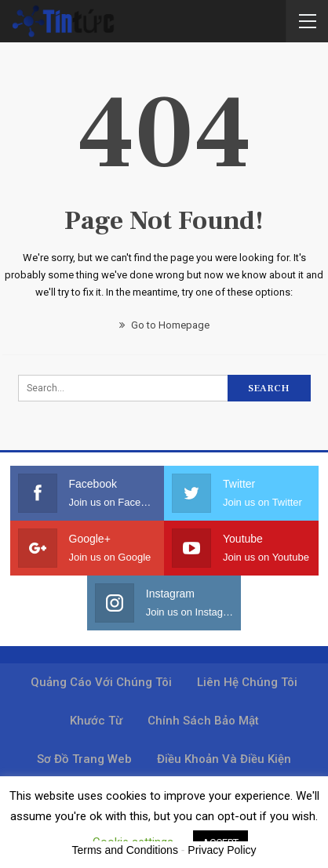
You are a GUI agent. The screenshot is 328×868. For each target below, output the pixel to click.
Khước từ (96, 721)
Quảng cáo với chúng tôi (101, 682)
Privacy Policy (222, 850)
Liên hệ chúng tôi (247, 682)
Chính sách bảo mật (203, 721)
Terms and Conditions (125, 850)
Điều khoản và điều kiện (224, 759)
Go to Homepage (164, 325)
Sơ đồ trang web (84, 759)
